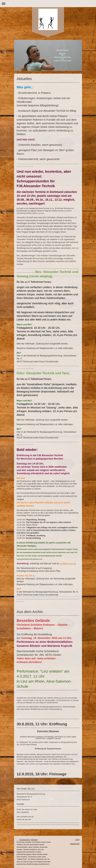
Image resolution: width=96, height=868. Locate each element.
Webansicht (75, 844)
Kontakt (40, 213)
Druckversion (23, 840)
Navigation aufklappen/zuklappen (48, 4)
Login (77, 840)
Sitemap (34, 840)
